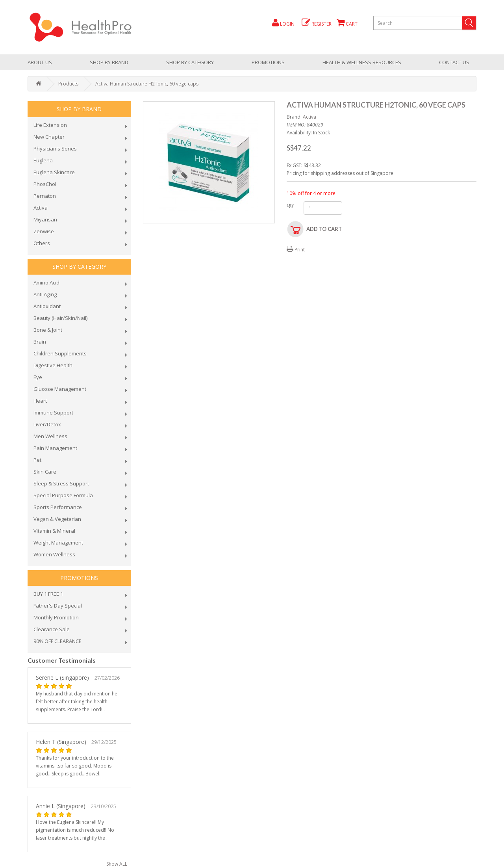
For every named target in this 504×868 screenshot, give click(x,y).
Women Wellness (54, 554)
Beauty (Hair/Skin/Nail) (60, 318)
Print (296, 250)
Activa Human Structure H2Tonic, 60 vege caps (147, 84)
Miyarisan (45, 219)
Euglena (43, 160)
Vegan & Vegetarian (57, 519)
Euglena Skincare (54, 172)
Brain (40, 342)
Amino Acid (46, 283)
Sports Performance (58, 507)
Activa (41, 208)
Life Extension (50, 125)
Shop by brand (109, 62)
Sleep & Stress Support (61, 483)
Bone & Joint (48, 330)
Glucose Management (60, 389)
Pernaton (45, 196)
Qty (289, 205)
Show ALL (117, 864)
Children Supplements (60, 353)
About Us (40, 62)
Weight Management (58, 543)
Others (42, 243)
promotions (268, 62)
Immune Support (53, 413)
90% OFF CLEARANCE (57, 641)
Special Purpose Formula (63, 495)
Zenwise (44, 231)
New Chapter (49, 137)
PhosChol (45, 184)
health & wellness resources (362, 62)
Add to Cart (324, 229)
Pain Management (55, 448)
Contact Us (454, 62)
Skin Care (45, 472)
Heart (40, 401)
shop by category (190, 62)
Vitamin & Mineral (54, 531)
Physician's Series (55, 149)
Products (68, 84)
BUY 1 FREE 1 (48, 594)
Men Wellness (50, 436)
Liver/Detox (47, 424)
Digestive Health (53, 365)
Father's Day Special (58, 606)
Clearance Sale (52, 629)
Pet (37, 460)
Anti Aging (45, 294)
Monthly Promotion (56, 617)
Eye (38, 377)
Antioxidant (47, 306)
